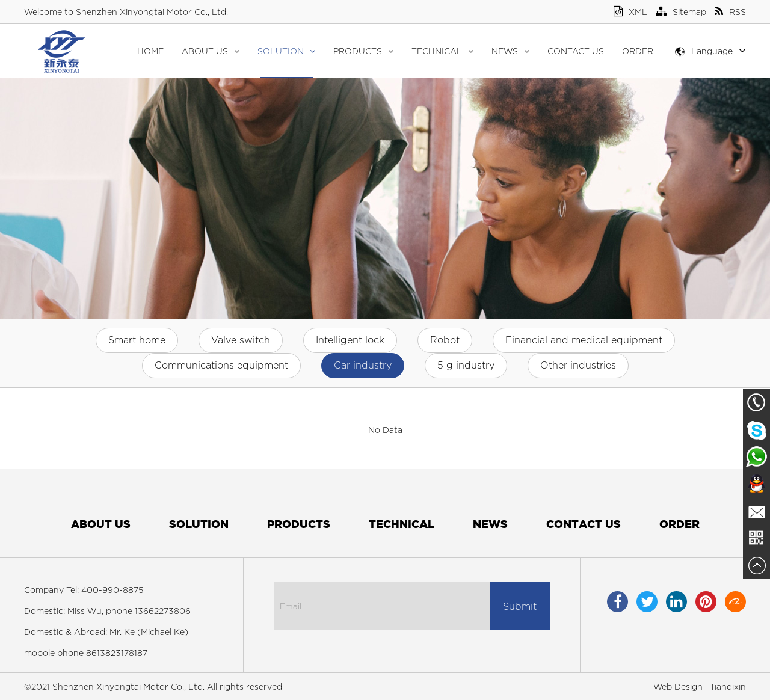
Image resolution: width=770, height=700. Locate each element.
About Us (211, 51)
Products (363, 51)
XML (630, 12)
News (510, 51)
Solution (286, 51)
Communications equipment (221, 365)
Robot (445, 340)
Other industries (578, 365)
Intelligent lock (350, 340)
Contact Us (576, 51)
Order (638, 51)
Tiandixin (728, 686)
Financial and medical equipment (584, 340)
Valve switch (241, 340)
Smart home (137, 340)
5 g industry (466, 365)
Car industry (363, 365)
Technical (442, 51)
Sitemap (681, 12)
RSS (730, 12)
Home (150, 51)
